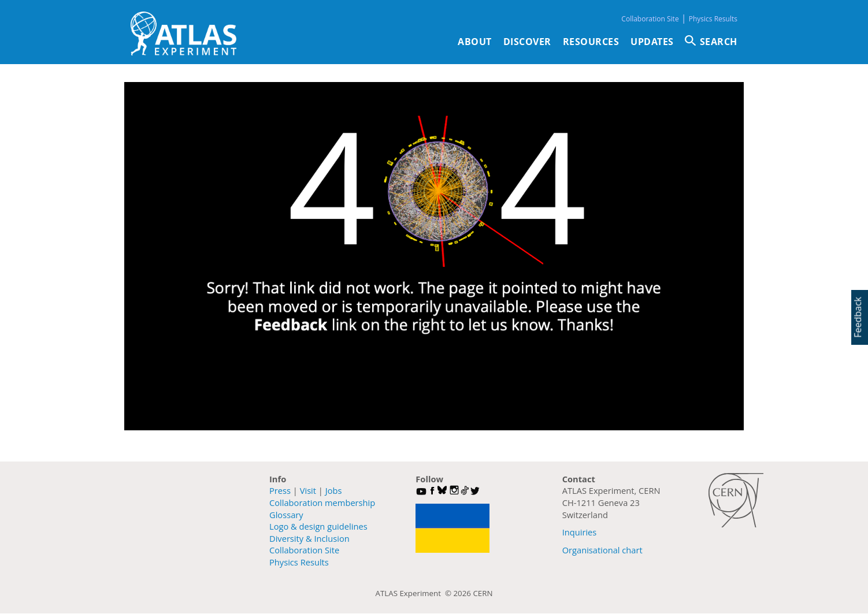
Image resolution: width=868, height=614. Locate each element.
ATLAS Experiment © (415, 593)
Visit (308, 490)
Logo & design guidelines (318, 526)
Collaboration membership (322, 503)
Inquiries (580, 532)
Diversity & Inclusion (309, 538)
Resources (591, 42)
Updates (652, 42)
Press (280, 490)
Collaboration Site (650, 19)
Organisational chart (602, 550)
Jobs (334, 490)
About (475, 42)
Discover (527, 42)
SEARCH (719, 42)
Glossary (286, 515)
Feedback (858, 317)
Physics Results (713, 19)
